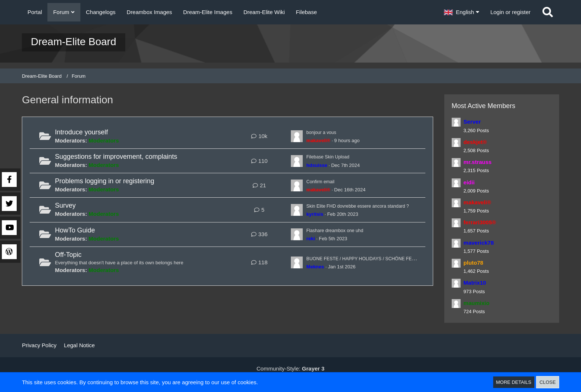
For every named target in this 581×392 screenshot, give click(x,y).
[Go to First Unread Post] (297, 136)
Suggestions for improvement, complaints (116, 157)
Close (548, 382)
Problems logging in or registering (104, 181)
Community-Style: (290, 368)
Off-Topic (68, 255)
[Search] (548, 12)
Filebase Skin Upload (333, 156)
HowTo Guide (75, 230)
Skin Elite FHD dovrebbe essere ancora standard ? (369, 206)
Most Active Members (484, 106)
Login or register (510, 12)
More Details (514, 382)
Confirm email (324, 181)
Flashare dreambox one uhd (341, 230)
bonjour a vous (325, 132)
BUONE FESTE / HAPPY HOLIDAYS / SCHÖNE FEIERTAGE (383, 258)
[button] (462, 12)
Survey (65, 205)
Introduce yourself (81, 132)
